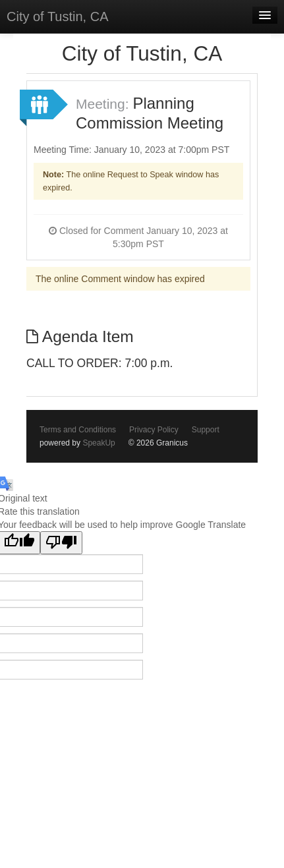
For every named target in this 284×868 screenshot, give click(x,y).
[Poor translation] (61, 543)
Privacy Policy (154, 430)
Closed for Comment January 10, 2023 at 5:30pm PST (138, 237)
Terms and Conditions (78, 430)
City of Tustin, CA (58, 16)
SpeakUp (99, 443)
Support (206, 430)
